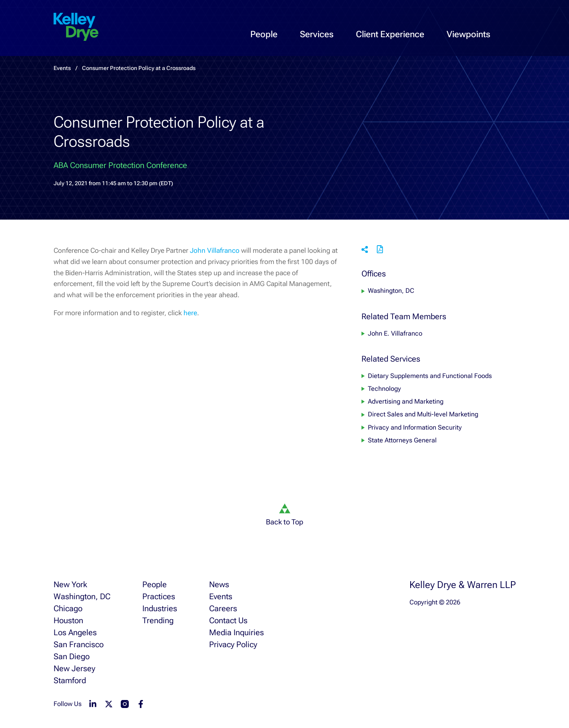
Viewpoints (468, 34)
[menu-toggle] (556, 26)
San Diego (72, 656)
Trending (158, 620)
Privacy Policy (233, 644)
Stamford (70, 680)
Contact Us (228, 620)
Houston (68, 620)
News (219, 584)
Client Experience (390, 34)
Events (221, 596)
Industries (160, 608)
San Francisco (79, 644)
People (264, 34)
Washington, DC (391, 291)
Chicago (68, 608)
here (190, 313)
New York (70, 584)
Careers (223, 608)
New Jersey (74, 668)
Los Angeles (75, 632)
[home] (76, 27)
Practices (159, 596)
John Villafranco (215, 250)
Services (317, 34)
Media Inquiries (237, 632)
